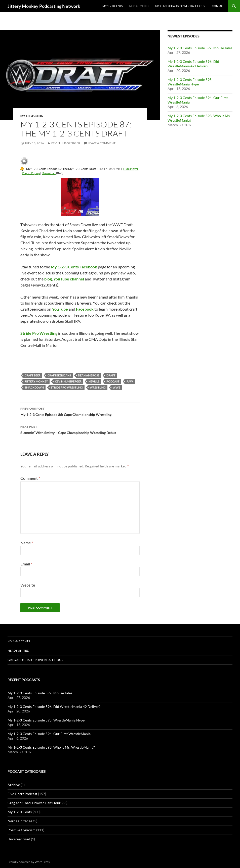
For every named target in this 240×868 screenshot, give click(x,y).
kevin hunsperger (68, 381)
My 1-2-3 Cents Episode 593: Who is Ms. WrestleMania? (51, 747)
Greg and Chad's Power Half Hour (34, 803)
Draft (111, 375)
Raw (130, 381)
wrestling (98, 387)
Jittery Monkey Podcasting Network (44, 6)
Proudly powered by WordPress (29, 862)
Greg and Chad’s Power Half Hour (180, 6)
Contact (218, 6)
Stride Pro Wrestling (67, 387)
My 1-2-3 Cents (113, 6)
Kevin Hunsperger (66, 143)
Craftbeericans (59, 375)
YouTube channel (69, 279)
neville (94, 381)
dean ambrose (89, 375)
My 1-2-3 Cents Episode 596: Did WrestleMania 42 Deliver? (193, 64)
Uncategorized (19, 839)
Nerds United (139, 6)
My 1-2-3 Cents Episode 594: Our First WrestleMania (49, 734)
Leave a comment (102, 143)
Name (27, 543)
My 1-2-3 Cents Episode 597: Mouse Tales (200, 48)
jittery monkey (36, 381)
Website (28, 585)
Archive (14, 785)
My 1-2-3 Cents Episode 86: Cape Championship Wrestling (80, 411)
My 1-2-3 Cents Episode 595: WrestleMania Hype (190, 82)
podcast (113, 381)
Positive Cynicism (22, 830)
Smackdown (34, 387)
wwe (116, 387)
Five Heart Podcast (22, 794)
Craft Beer (33, 375)
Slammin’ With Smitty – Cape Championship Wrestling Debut (80, 429)
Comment (30, 478)
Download (49, 173)
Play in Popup (31, 173)
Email (26, 564)
